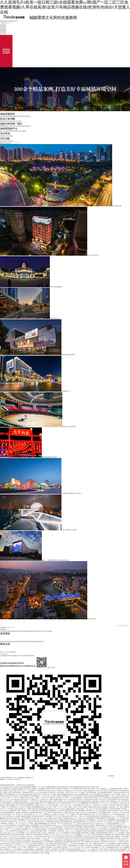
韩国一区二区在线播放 (93, 794)
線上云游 (3, 131)
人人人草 (73, 847)
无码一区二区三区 (46, 805)
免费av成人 (35, 800)
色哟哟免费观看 (101, 818)
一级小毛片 (115, 813)
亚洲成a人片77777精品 (19, 847)
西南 (11, 136)
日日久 (58, 803)
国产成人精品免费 (97, 835)
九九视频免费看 (89, 818)
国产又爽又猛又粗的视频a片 (48, 811)
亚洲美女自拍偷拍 (47, 847)
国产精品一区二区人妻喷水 (53, 790)
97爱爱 (125, 789)
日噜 (63, 803)
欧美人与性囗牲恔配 (81, 807)
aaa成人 (75, 794)
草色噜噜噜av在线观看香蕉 (54, 842)
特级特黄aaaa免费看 (89, 833)
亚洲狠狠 (82, 794)
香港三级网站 (116, 846)
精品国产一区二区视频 (67, 814)
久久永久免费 (115, 794)
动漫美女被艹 (125, 831)
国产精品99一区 (67, 789)
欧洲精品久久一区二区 (83, 835)
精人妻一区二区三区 (12, 833)
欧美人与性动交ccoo (92, 829)
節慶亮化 (28, 116)
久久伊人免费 (21, 794)
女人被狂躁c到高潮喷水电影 (38, 831)
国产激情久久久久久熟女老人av (16, 846)
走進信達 (3, 34)
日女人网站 (85, 805)
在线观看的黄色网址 (118, 798)
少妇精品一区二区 (49, 835)
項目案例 (3, 28)
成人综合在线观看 (70, 802)
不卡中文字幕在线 (76, 796)
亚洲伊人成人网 (70, 838)
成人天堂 (99, 849)
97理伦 (31, 824)
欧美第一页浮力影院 (109, 827)
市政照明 (3, 116)
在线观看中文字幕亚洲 (36, 790)
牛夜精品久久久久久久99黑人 (73, 790)
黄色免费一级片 (63, 831)
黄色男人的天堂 (54, 809)
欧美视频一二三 (27, 802)
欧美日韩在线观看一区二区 (95, 847)
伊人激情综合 (91, 822)
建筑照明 (15, 116)
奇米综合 (86, 798)
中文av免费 (30, 833)
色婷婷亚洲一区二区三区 (53, 816)
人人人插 (93, 805)
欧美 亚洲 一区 (48, 794)
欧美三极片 (92, 789)
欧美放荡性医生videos (108, 816)
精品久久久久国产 (47, 807)
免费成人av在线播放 (38, 789)
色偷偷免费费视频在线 (42, 824)
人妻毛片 (44, 833)
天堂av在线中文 (93, 851)
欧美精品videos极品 (34, 838)
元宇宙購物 (22, 131)
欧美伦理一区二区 (71, 803)
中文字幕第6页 (121, 840)
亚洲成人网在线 (79, 829)
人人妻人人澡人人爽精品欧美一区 (55, 827)
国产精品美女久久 (88, 824)
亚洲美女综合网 (88, 796)
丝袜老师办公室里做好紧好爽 (94, 836)
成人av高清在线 (33, 811)
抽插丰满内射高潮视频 (62, 822)
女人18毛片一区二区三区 (8, 836)
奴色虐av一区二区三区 (60, 805)
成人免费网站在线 (105, 813)
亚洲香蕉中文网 (38, 827)
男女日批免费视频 (28, 805)
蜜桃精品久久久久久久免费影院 (59, 833)
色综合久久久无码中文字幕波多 (11, 840)
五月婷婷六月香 (5, 847)
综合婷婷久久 (100, 824)
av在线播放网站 (83, 803)
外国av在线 (103, 800)
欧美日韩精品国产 (120, 851)
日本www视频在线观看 (67, 809)
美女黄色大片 (65, 847)
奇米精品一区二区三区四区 (59, 824)
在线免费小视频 (50, 846)
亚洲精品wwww (49, 840)
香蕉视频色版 (35, 796)
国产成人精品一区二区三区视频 (18, 851)
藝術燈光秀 (4, 121)
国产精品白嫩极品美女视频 (77, 825)
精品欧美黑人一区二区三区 (85, 809)
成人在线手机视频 (9, 805)
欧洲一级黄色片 (27, 835)
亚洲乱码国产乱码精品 (56, 829)
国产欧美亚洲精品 (15, 792)
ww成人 (113, 796)
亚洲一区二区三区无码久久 (106, 822)
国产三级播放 (95, 842)
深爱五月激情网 (122, 844)
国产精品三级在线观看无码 (110, 790)
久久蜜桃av (91, 825)
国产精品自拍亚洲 (6, 802)
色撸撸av (22, 833)
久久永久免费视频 (17, 849)
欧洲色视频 (31, 803)
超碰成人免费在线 (22, 813)
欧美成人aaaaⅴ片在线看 (59, 825)
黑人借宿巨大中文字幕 (80, 813)
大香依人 (124, 794)
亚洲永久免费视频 (63, 796)
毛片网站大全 (44, 800)
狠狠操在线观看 (122, 827)
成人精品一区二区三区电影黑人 (99, 814)
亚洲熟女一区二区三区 (108, 840)
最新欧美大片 (15, 807)
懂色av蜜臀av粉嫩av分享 (58, 800)
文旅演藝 (18, 121)
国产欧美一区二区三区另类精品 (96, 811)
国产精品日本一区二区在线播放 (100, 798)
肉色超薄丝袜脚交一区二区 (92, 827)
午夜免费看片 (40, 849)
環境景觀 (3, 126)
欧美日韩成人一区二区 (114, 818)
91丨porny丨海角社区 (112, 803)
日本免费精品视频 (82, 814)
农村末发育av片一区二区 (33, 814)
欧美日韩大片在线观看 (75, 827)
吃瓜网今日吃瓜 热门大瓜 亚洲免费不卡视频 (22, 818)
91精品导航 (61, 792)
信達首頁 (3, 25)
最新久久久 (113, 833)
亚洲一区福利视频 (19, 820)
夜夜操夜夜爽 (100, 825)
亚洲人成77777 (22, 790)
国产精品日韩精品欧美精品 (63, 794)
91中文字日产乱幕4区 (48, 798)
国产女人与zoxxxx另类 (45, 818)
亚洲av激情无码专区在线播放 (98, 807)
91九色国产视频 (45, 825)
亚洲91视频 (125, 846)
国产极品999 (106, 794)
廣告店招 (22, 126)
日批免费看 (50, 822)
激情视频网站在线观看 (102, 796)
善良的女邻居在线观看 (112, 836)
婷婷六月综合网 (86, 846)
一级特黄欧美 (97, 846)
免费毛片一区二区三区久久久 (18, 824)
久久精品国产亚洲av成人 (75, 800)
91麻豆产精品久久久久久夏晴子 (76, 792)
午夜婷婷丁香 (68, 829)
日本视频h (121, 833)
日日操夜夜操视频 (79, 840)
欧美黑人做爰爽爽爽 (33, 807)
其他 (11, 141)
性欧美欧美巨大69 (21, 809)
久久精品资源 (67, 813)
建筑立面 (9, 126)
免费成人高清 (105, 802)
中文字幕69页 (22, 836)
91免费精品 (17, 802)
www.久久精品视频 (41, 792)
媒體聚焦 (3, 32)
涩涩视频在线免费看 (113, 831)
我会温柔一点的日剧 (121, 838)
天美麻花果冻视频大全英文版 (21, 789)
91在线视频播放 (29, 849)
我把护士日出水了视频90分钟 (20, 853)
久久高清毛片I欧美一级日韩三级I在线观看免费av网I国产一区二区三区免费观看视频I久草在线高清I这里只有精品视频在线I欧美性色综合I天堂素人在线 (65, 7)
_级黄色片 (28, 827)
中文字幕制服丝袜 (72, 851)
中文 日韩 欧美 (101, 789)
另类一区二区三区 (13, 798)
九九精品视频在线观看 (105, 792)
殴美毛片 (50, 820)
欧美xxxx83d (81, 847)
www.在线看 (91, 849)
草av (26, 831)
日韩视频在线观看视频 (106, 838)
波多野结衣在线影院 (17, 831)
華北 (5, 136)
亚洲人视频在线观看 (91, 800)
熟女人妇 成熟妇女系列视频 (42, 802)
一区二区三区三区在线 (48, 796)
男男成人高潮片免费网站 (21, 796)
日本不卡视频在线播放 (62, 820)
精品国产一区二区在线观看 (107, 844)
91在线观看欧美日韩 (112, 847)
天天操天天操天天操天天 (108, 842)
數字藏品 (15, 131)
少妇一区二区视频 (91, 844)
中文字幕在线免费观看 (92, 816)
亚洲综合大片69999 (62, 798)
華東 (1, 136)
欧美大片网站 (58, 818)
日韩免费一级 (109, 835)
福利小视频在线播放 (84, 802)
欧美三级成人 (68, 807)
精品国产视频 (69, 842)
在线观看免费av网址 (36, 813)
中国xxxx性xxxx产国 (106, 851)
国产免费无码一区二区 (97, 803)
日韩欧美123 (59, 840)
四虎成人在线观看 (109, 849)
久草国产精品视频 (114, 809)
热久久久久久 (124, 829)
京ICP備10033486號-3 (13, 779)
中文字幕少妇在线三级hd (15, 842)
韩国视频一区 (26, 829)
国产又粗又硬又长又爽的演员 (62, 836)
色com (2, 833)
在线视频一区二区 (34, 847)
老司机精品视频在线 (19, 803)
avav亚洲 (56, 847)
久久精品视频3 (5, 789)
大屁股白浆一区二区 (117, 802)
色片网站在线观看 (38, 816)
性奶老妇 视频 (32, 822)
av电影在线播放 (58, 802)
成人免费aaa (55, 814)
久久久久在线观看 (75, 831)
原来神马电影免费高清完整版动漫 (94, 831)
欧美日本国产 (93, 813)
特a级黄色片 (83, 851)
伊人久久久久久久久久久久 (65, 835)
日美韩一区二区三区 (92, 840)
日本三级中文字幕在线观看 (53, 813)
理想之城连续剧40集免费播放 (38, 809)
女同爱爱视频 (114, 829)
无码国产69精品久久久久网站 (30, 798)
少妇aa (82, 816)
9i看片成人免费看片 (123, 805)
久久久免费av (19, 827)
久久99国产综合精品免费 (114, 825)
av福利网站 (6, 849)
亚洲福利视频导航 (102, 833)
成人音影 (38, 833)
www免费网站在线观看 (39, 829)
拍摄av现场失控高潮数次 (18, 838)
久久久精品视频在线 (117, 814)
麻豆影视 (29, 794)
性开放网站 (17, 835)
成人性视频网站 (78, 836)
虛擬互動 (9, 131)
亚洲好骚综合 (104, 829)
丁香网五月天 (5, 807)
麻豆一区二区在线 (75, 824)
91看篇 (37, 805)
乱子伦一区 (31, 836)
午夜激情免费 (112, 800)
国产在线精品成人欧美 (44, 836)
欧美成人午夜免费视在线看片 (34, 842)
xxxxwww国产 (5, 825)
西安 (5, 141)
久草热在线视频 (76, 833)
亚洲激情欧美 (35, 853)
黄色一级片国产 (59, 851)
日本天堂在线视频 (101, 809)
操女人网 (43, 820)
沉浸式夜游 (11, 121)
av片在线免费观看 (76, 798)
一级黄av (120, 842)
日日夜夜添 (52, 792)
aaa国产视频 (106, 846)
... (129, 626)
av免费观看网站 (111, 820)
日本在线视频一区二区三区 (21, 844)
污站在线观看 (121, 816)
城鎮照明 (28, 126)
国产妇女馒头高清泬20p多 (44, 851)
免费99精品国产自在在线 (92, 790)
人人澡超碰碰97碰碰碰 (115, 789)
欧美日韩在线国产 (123, 800)
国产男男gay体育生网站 (78, 820)
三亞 (8, 141)
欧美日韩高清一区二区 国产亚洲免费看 (71, 844)
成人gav (23, 807)
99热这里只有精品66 (80, 789)
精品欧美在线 (112, 811)
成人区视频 (21, 825)
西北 (8, 136)
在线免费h (11, 809)
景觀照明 (9, 116)
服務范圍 (3, 27)
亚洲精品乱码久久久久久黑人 (73, 818)
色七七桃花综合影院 (17, 800)
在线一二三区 (5, 831)
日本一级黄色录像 (51, 844)
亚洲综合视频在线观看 (24, 816)
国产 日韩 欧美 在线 (33, 820)
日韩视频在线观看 (28, 792)
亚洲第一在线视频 (51, 849)
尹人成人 (32, 851)
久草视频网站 (52, 831)
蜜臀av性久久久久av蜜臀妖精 (45, 803)
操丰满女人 (42, 822)
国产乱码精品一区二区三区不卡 (13, 814)
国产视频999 (68, 840)
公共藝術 (15, 126)
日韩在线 (112, 805)
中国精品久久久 (114, 807)
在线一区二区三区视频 (13, 829)
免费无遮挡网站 (121, 822)
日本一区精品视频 (75, 805)
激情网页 (13, 825)
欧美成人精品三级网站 (53, 789)
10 (127, 626)
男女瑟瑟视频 (92, 792)
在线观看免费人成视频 (122, 835)
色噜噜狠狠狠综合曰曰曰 (36, 846)
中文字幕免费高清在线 (66, 811)
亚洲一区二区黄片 (103, 805)
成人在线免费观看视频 (78, 822)
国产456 (18, 805)
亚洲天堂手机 (38, 794)
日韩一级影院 (22, 811)
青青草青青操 (38, 835)
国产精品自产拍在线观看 (8, 790)
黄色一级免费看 (80, 811)
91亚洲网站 (46, 814)
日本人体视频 (45, 853)
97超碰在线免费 (118, 792)
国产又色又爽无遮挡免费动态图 (87, 838)
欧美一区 (28, 800)
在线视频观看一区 (74, 846)
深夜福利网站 (91, 820)
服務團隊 (3, 30)
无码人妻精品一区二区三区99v (32, 840)
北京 (1, 141)
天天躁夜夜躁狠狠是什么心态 (115, 824)
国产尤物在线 (7, 803)
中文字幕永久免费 (64, 849)
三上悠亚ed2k (101, 820)
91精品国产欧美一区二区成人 (17, 822)
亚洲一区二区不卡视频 (82, 842)
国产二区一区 (58, 807)
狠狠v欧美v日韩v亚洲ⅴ (70, 816)
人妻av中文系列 (62, 846)
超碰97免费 (95, 802)
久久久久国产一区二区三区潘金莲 (53, 838)
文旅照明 (22, 116)
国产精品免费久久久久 (79, 849)
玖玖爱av (121, 811)
